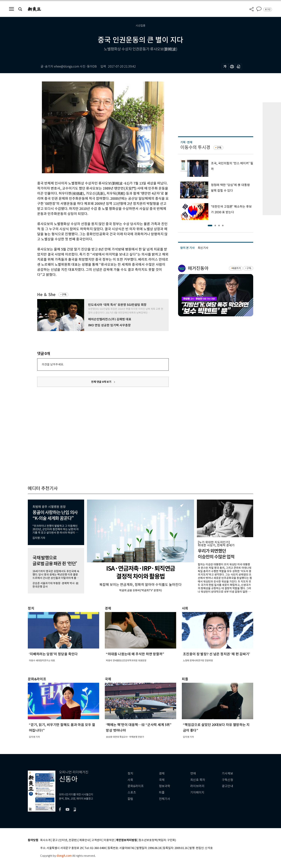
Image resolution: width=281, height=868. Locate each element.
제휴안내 (85, 840)
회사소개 (45, 840)
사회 (130, 780)
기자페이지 (197, 792)
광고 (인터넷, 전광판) (65, 840)
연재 (193, 773)
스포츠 (132, 792)
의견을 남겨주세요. (53, 364)
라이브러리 (197, 786)
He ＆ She (46, 295)
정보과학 (165, 786)
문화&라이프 (136, 786)
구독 (64, 295)
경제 (162, 773)
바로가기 (236, 268)
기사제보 (227, 773)
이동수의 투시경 (195, 147)
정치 (130, 773)
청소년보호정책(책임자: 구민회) (157, 840)
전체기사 (165, 799)
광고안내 (227, 786)
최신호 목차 (198, 780)
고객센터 (97, 840)
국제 (162, 780)
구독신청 (227, 780)
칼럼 (130, 799)
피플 (162, 792)
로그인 (268, 9)
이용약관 (109, 840)
